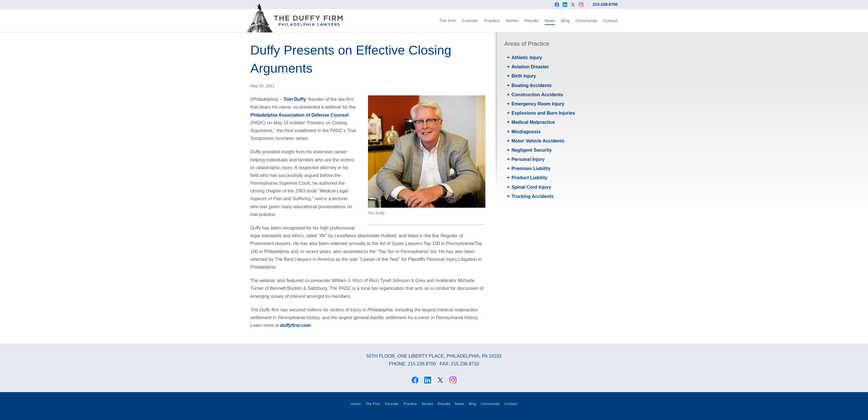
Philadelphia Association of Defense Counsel (300, 115)
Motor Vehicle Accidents (538, 141)
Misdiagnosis (526, 132)
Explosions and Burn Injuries (543, 113)
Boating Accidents (532, 85)
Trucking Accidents (533, 196)
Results (532, 21)
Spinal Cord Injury (531, 187)
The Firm (448, 21)
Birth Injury (524, 76)
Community (586, 21)
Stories (512, 21)
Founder (470, 21)
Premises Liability (531, 168)
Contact (610, 21)
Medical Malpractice (533, 122)
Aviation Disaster (530, 67)
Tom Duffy (295, 99)
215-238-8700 (605, 4)
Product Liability (529, 178)
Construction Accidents (537, 95)
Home (356, 404)
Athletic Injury (527, 58)
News (550, 21)
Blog (565, 21)
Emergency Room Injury (538, 104)
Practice (492, 21)
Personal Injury (528, 159)
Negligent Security (532, 150)
